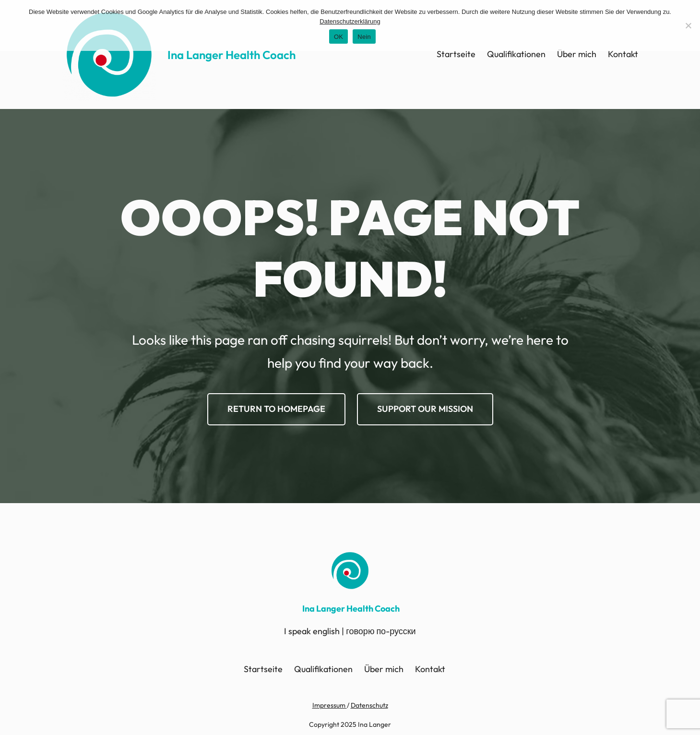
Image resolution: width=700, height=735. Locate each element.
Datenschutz (369, 705)
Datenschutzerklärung (350, 21)
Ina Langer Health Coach (231, 55)
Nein (364, 37)
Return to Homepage (276, 409)
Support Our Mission (425, 409)
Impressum (330, 705)
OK (338, 37)
